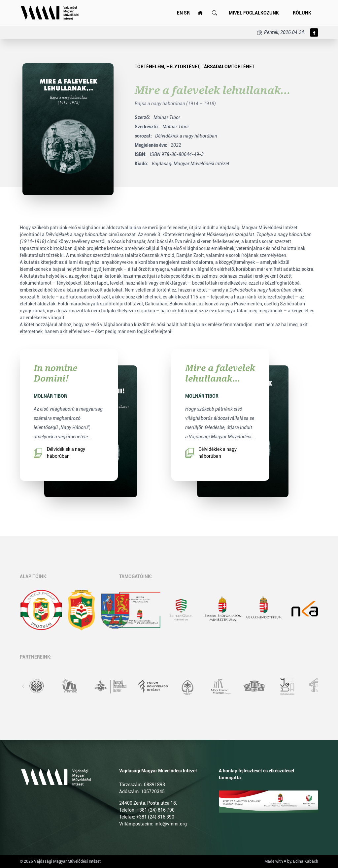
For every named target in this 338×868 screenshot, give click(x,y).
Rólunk (302, 13)
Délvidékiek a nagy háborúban (59, 453)
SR (187, 13)
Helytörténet (183, 67)
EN (180, 13)
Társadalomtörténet (228, 67)
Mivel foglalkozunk (254, 13)
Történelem (149, 67)
